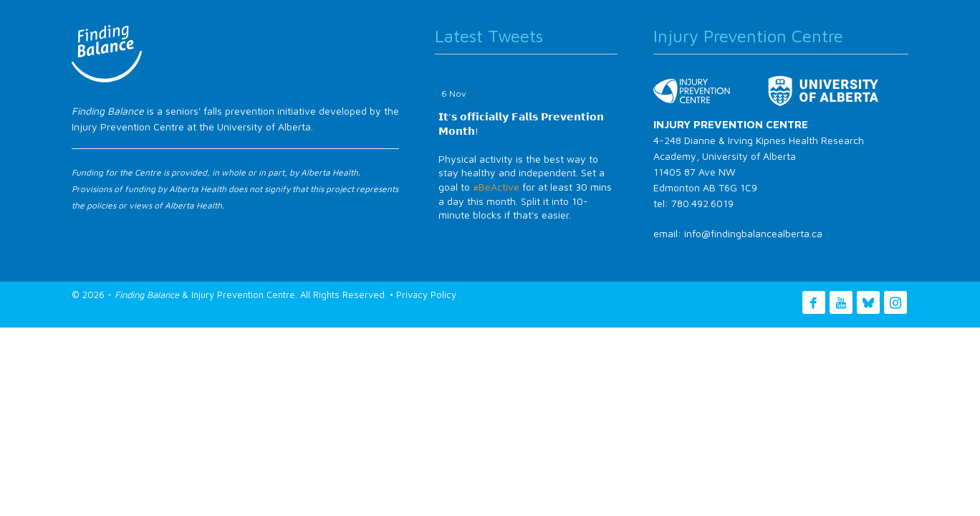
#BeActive (496, 187)
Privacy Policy (426, 295)
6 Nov (454, 94)
